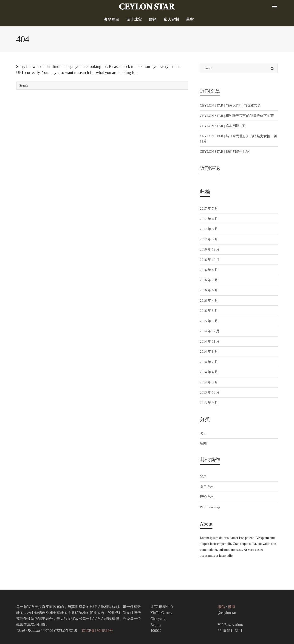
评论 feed (207, 497)
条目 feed (207, 487)
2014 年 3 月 (209, 382)
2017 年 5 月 (209, 229)
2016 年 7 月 (209, 280)
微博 (232, 607)
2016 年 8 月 (209, 270)
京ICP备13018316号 (97, 631)
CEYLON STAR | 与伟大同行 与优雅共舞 (230, 105)
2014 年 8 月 (209, 352)
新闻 (203, 443)
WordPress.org (210, 507)
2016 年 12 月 (210, 249)
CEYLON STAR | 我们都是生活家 (225, 152)
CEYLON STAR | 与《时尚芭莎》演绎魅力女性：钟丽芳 (239, 139)
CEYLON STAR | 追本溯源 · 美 (223, 126)
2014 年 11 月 (210, 341)
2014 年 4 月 (209, 372)
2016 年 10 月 (210, 260)
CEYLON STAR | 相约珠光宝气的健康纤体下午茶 (237, 116)
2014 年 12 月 (210, 331)
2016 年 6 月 (209, 290)
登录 (203, 476)
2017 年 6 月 (209, 219)
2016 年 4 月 (209, 301)
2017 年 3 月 (209, 239)
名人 (203, 433)
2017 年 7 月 (209, 208)
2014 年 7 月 (209, 362)
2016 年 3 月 (209, 311)
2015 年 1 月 (209, 321)
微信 (221, 607)
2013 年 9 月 (209, 403)
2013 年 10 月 (210, 392)
